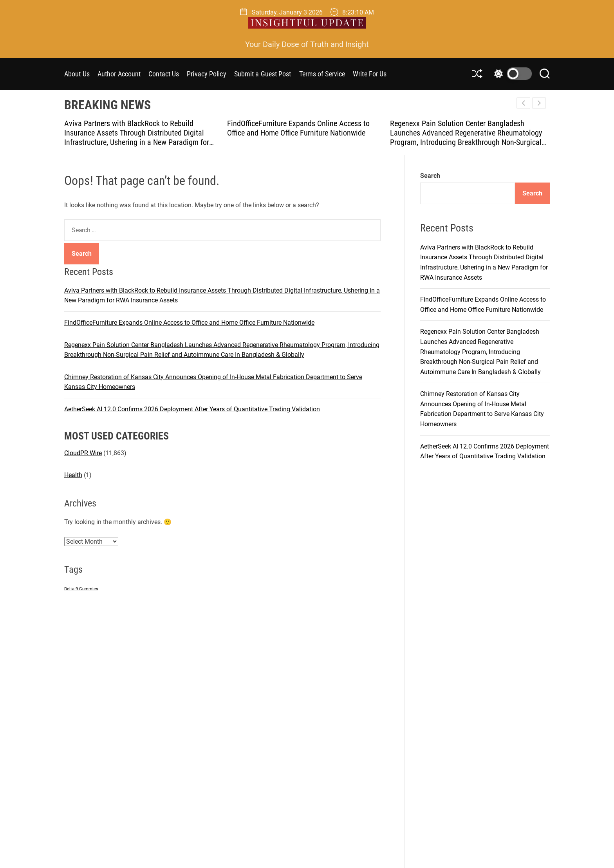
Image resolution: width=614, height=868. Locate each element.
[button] (539, 103)
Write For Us (370, 74)
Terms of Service (322, 74)
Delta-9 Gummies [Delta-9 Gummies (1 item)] (81, 589)
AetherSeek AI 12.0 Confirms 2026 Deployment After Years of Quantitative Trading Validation (192, 409)
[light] (511, 74)
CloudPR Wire (83, 453)
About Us (77, 74)
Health (73, 475)
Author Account (119, 74)
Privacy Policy (206, 74)
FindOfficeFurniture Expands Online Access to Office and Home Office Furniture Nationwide (298, 128)
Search (430, 176)
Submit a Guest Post (263, 74)
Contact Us (164, 74)
